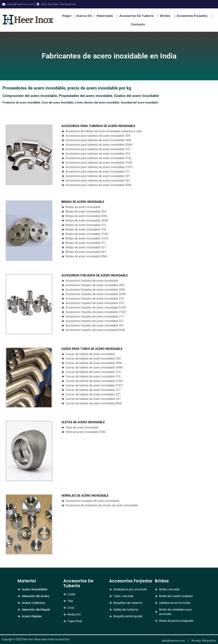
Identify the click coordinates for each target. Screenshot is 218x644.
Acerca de (84, 16)
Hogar (67, 16)
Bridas (166, 16)
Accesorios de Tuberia (137, 16)
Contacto (138, 24)
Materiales (106, 16)
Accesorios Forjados (193, 16)
